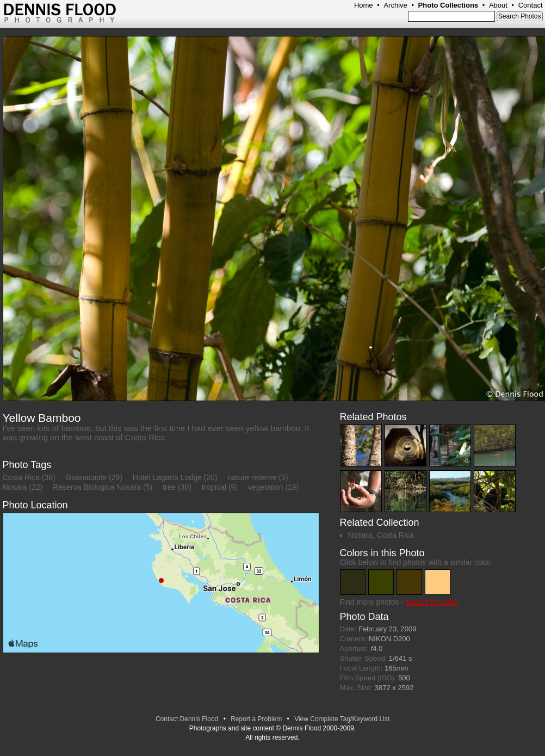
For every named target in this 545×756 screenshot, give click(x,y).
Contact (531, 5)
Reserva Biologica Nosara (97, 487)
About (498, 5)
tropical (214, 487)
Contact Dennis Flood (187, 719)
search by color (431, 602)
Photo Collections (448, 5)
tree (169, 487)
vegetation (266, 487)
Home (364, 5)
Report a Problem (256, 719)
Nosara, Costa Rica (381, 535)
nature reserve (252, 477)
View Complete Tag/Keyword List (342, 719)
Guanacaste (86, 477)
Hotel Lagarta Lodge (167, 477)
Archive (395, 5)
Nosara (15, 487)
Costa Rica (21, 477)
